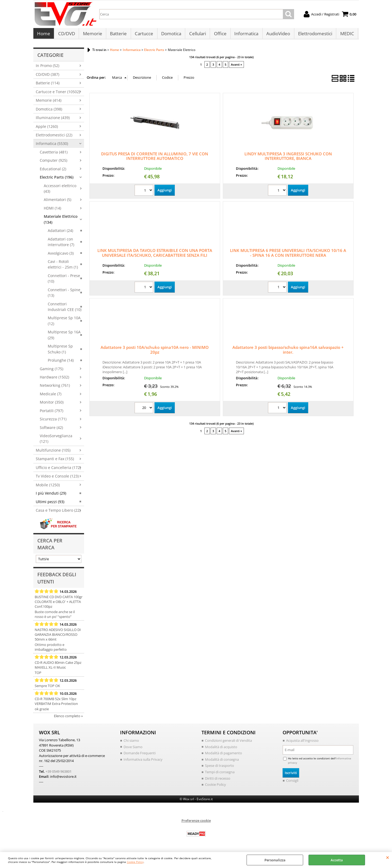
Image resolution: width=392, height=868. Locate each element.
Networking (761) (55, 388)
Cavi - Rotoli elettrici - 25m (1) (63, 267)
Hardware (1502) (54, 380)
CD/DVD (66, 35)
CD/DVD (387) (47, 77)
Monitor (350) (52, 405)
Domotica (170, 35)
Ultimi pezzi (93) (50, 504)
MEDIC (345, 35)
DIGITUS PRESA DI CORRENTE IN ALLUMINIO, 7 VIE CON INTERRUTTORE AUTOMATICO (155, 159)
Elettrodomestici (313, 35)
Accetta (337, 860)
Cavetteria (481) (54, 155)
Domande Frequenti (140, 756)
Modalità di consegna (222, 762)
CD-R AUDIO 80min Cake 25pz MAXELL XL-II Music (58, 668)
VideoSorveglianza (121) (56, 441)
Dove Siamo (133, 749)
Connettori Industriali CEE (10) (65, 309)
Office (219, 35)
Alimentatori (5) (58, 202)
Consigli (292, 783)
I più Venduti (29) (51, 496)
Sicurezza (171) (53, 422)
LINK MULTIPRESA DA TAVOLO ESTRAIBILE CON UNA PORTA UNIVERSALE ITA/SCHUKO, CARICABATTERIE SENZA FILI (155, 256)
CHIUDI (388, 857)
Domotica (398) (49, 112)
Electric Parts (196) (57, 180)
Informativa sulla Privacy (143, 762)
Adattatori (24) (60, 233)
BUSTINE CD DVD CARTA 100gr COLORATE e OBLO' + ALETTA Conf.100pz (59, 604)
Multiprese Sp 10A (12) (64, 323)
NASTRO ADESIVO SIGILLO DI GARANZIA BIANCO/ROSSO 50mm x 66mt (58, 637)
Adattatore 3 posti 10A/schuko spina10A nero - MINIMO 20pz (155, 353)
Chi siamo (131, 743)
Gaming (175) (52, 371)
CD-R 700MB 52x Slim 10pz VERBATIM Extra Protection (56, 704)
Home (44, 35)
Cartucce (143, 35)
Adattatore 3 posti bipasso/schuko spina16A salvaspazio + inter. (288, 353)
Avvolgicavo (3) (61, 256)
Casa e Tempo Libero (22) (58, 513)
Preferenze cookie (196, 823)
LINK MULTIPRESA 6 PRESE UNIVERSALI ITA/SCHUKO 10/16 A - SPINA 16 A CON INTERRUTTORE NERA (288, 256)
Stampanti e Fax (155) (55, 462)
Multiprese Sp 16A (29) (64, 338)
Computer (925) (54, 163)
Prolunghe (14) (61, 363)
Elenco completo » (68, 719)
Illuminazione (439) (53, 120)
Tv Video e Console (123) (57, 479)
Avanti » (236, 67)
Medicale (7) (51, 396)
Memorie (92, 35)
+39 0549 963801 (59, 774)
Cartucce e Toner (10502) (58, 94)
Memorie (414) (49, 103)
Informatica (245, 35)
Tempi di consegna (220, 775)
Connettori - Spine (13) (64, 295)
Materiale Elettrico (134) (61, 222)
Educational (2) (53, 171)
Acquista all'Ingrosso (302, 743)
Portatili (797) (52, 413)
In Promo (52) (47, 68)
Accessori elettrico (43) (60, 191)
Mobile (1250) (48, 488)
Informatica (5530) (52, 146)
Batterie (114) (48, 86)
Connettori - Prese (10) (64, 281)
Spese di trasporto (219, 768)
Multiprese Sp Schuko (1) (60, 352)
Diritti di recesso (218, 781)
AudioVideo (276, 35)
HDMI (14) (52, 211)
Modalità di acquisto (221, 749)
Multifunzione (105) (53, 453)
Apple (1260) (47, 129)
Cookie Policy (135, 862)
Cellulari (196, 35)
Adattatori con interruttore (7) (61, 244)
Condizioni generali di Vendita (228, 743)
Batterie (118, 35)
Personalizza (275, 860)
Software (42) (51, 430)
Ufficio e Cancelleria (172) (58, 470)
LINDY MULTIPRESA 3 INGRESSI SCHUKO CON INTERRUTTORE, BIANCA (288, 159)
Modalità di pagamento (223, 756)
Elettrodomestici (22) (54, 138)
